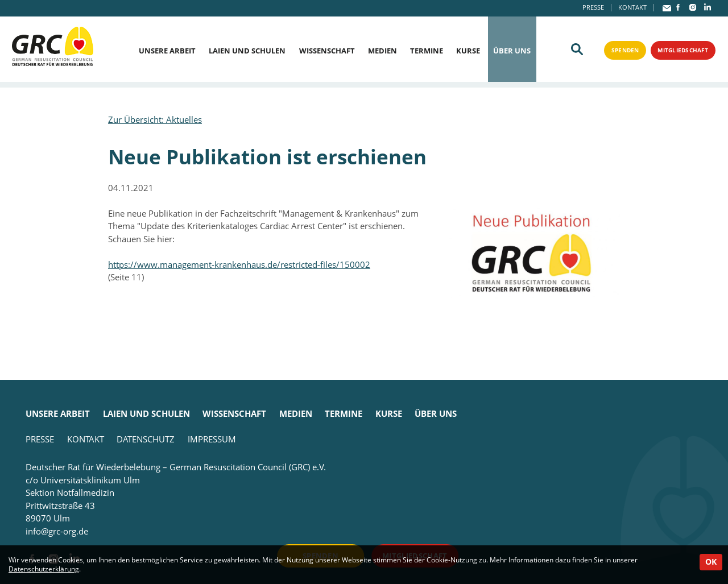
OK (711, 562)
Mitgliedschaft (680, 50)
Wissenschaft (327, 51)
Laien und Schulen (247, 51)
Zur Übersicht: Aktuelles (155, 119)
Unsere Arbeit (167, 51)
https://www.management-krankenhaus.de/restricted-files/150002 (239, 264)
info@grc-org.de (57, 531)
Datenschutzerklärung (44, 569)
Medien (382, 51)
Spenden (618, 50)
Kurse (468, 51)
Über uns (512, 51)
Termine (427, 51)
